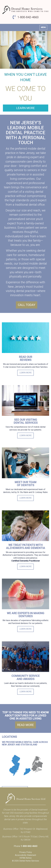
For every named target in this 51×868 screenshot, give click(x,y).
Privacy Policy (26, 852)
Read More (25, 725)
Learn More (25, 108)
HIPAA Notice (26, 858)
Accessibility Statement (25, 855)
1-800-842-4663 (28, 17)
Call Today (27, 305)
